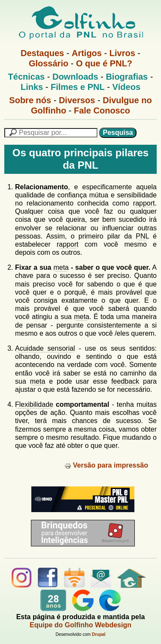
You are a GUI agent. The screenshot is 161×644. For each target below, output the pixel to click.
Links (32, 87)
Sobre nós (30, 100)
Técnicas (27, 77)
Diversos (77, 100)
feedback (125, 381)
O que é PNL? (104, 63)
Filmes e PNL (78, 87)
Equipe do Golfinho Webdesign (80, 625)
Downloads (75, 77)
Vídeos (126, 87)
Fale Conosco (102, 110)
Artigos (87, 53)
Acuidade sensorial (45, 348)
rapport (144, 203)
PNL (142, 236)
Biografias (127, 77)
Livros (122, 53)
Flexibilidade (34, 404)
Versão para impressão (106, 465)
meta (61, 267)
